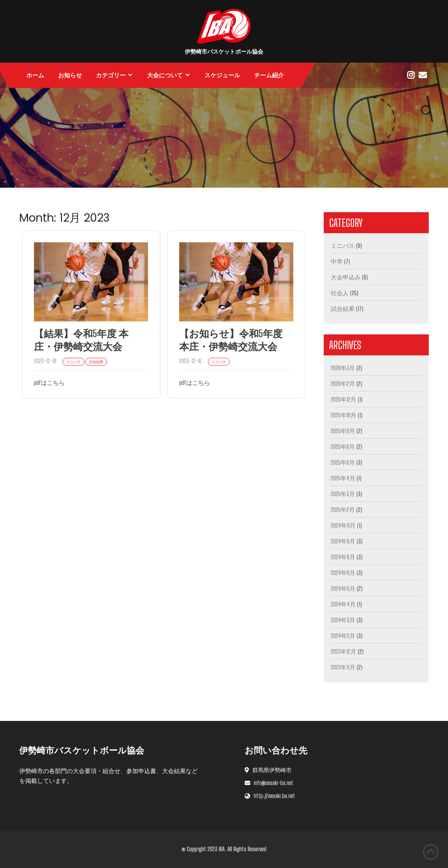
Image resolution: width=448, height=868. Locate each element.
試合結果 (343, 309)
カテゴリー (111, 75)
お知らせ (70, 75)
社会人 (340, 293)
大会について (165, 75)
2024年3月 (343, 620)
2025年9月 (343, 431)
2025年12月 (344, 399)
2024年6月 (343, 573)
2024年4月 (343, 604)
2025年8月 (343, 447)
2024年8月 (343, 557)
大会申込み (346, 277)
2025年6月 (343, 462)
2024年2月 (343, 636)
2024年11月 (343, 525)
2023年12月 (344, 651)
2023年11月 (343, 667)
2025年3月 (343, 494)
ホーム (35, 75)
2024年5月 (343, 588)
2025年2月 (343, 510)
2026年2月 (343, 384)
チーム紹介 (269, 75)
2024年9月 (343, 541)
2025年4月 (343, 478)
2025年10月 (344, 415)
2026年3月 (343, 368)
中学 (337, 261)
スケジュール (222, 75)
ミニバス (343, 246)
